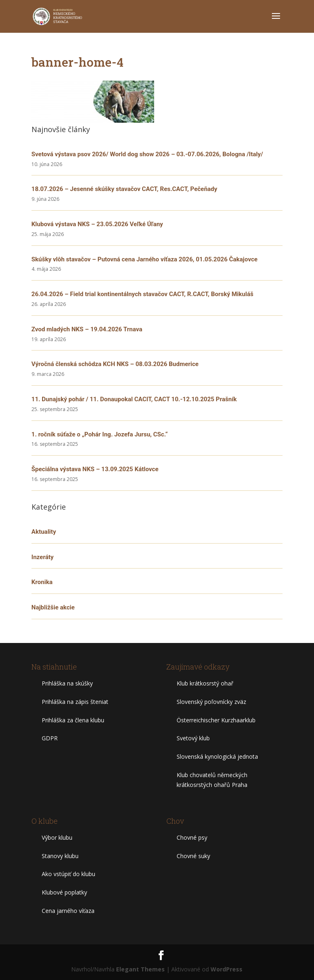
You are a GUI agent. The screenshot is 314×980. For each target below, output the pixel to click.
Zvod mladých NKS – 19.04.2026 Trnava (87, 329)
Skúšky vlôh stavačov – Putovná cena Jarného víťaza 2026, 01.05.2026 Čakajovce (145, 259)
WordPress (227, 969)
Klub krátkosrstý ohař (205, 683)
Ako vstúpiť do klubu (68, 874)
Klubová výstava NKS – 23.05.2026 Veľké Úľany (97, 224)
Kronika (42, 582)
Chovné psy (192, 837)
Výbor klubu (57, 837)
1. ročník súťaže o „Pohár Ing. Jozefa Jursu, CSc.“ (100, 434)
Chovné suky (193, 856)
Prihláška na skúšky (67, 683)
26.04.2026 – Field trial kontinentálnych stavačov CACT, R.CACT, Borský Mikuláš (142, 294)
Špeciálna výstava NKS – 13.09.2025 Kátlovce (95, 469)
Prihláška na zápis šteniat (75, 702)
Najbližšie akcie (53, 607)
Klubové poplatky (64, 892)
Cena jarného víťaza (68, 911)
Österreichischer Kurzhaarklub (216, 720)
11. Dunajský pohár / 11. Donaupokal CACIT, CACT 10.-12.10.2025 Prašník (134, 399)
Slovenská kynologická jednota (217, 756)
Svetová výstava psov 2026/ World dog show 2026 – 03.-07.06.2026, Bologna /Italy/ (147, 154)
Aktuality (44, 532)
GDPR (50, 738)
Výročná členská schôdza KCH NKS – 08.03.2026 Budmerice (115, 364)
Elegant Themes (140, 969)
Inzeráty (43, 557)
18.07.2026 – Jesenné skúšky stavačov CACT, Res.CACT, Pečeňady (124, 189)
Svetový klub (193, 738)
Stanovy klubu (60, 856)
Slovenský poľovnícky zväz (211, 702)
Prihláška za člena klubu (73, 720)
